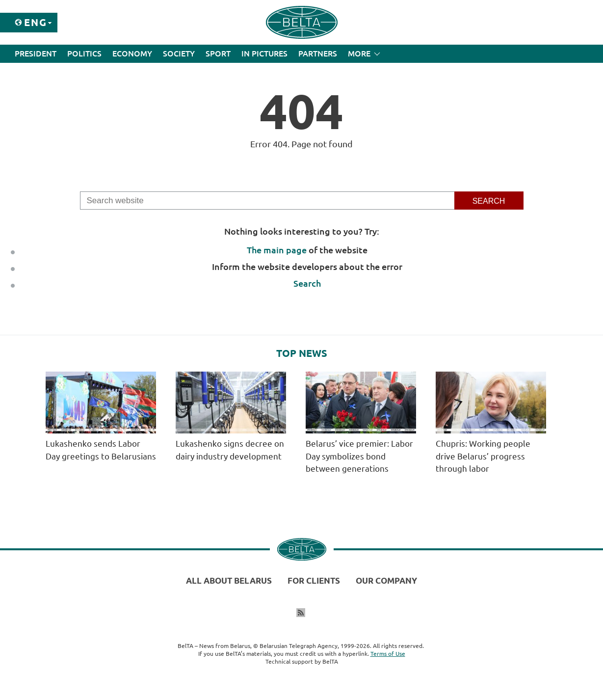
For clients (314, 580)
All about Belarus (229, 580)
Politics (84, 54)
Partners (318, 54)
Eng (36, 22)
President (36, 54)
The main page (277, 250)
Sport (218, 54)
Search (307, 283)
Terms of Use (388, 654)
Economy (132, 54)
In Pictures (264, 54)
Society (179, 54)
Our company (386, 580)
